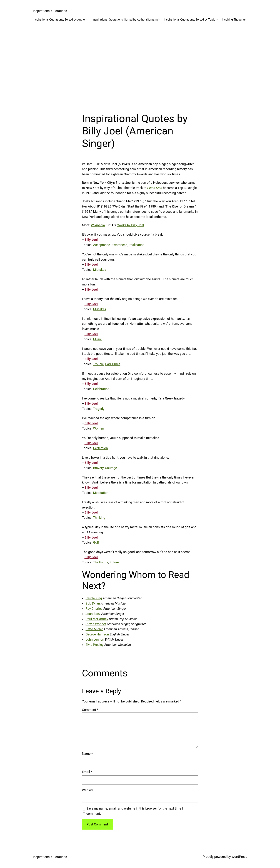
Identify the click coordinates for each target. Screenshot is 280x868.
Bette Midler (94, 629)
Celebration (101, 389)
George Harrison (97, 634)
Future (114, 562)
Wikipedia (98, 225)
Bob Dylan (93, 603)
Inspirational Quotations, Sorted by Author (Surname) (126, 20)
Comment (90, 710)
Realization (136, 245)
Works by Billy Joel (131, 225)
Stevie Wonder (96, 624)
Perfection (100, 448)
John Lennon (95, 639)
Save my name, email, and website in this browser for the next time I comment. (135, 811)
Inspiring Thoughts (234, 20)
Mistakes (100, 270)
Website (88, 790)
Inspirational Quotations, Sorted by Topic (189, 20)
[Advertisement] (140, 64)
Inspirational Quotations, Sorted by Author (59, 20)
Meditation (101, 493)
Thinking (99, 518)
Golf (96, 542)
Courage (111, 468)
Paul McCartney (97, 619)
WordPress (239, 857)
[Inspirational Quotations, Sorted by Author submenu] (87, 20)
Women (98, 428)
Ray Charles (94, 609)
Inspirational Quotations (50, 11)
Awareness (119, 245)
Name (87, 754)
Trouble (98, 364)
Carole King (94, 598)
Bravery (98, 468)
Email (87, 772)
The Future (101, 562)
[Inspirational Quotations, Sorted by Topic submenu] (217, 20)
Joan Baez (93, 614)
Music (97, 339)
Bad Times (113, 364)
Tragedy (99, 409)
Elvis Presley (94, 645)
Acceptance (102, 245)
